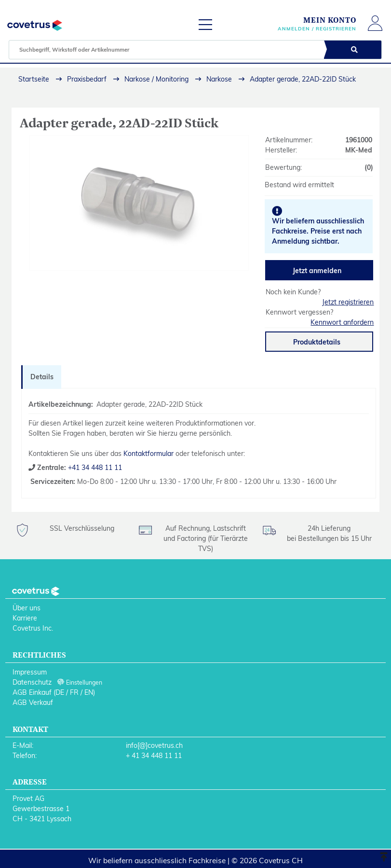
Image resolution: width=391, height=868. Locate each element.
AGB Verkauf (33, 703)
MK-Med (359, 150)
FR (74, 692)
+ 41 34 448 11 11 (154, 756)
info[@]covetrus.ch (154, 745)
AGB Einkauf (32, 692)
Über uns (27, 608)
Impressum (30, 672)
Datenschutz (32, 682)
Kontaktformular (148, 454)
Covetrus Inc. (33, 628)
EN (89, 692)
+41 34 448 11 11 (94, 468)
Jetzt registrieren (348, 302)
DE (60, 692)
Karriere (25, 618)
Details (42, 377)
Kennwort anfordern (342, 322)
